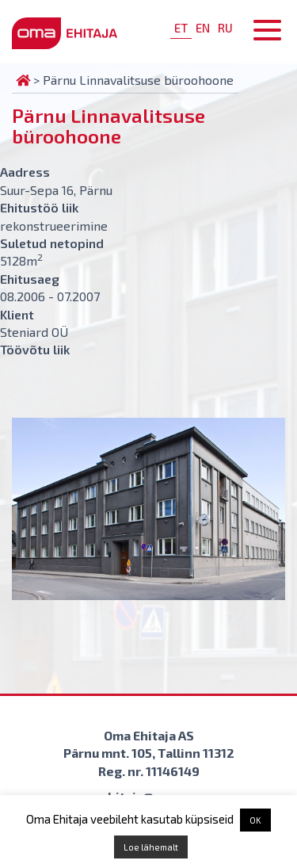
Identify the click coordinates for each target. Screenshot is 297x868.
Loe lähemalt (151, 847)
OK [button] (255, 820)
